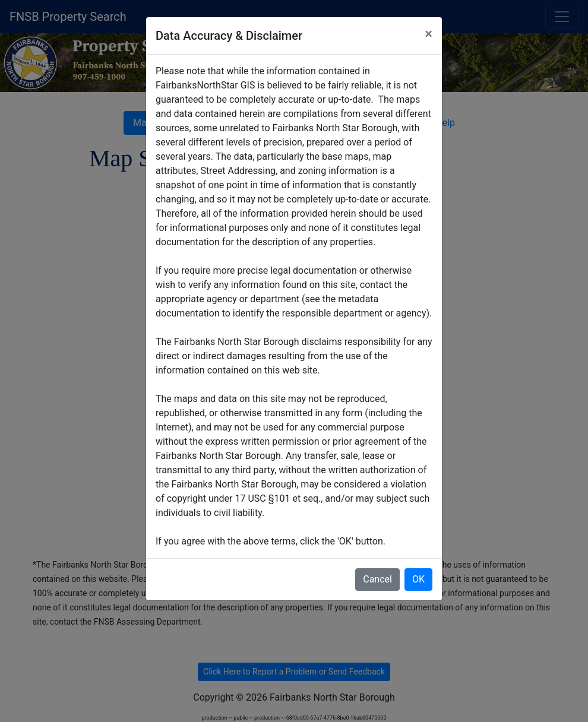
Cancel (377, 579)
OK (418, 579)
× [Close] (429, 34)
